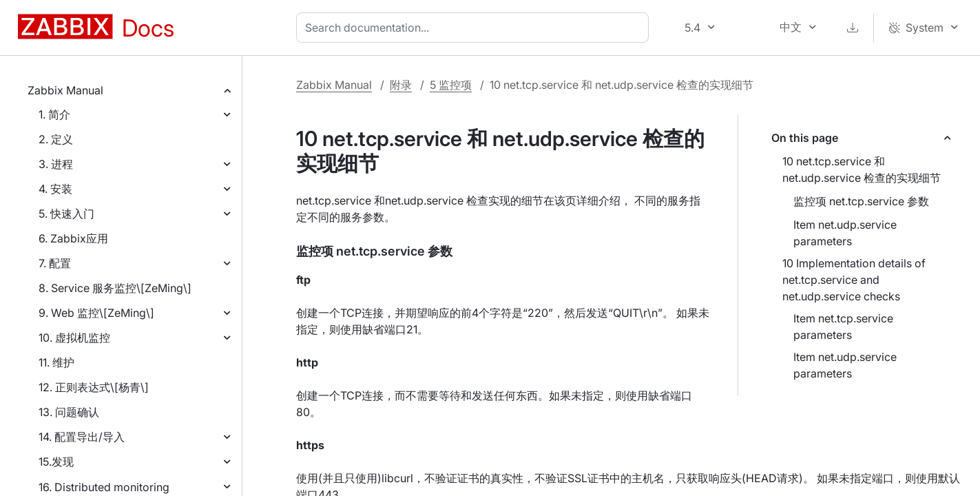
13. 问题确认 (69, 412)
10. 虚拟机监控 (74, 338)
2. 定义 (56, 139)
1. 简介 (54, 114)
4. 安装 (55, 189)
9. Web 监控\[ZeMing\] (96, 313)
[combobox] (475, 28)
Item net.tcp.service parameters (843, 327)
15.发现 (56, 462)
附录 (401, 85)
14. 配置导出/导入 (82, 437)
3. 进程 (56, 164)
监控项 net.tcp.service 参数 (861, 201)
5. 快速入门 (66, 214)
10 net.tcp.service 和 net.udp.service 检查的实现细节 (862, 169)
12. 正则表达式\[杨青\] (94, 387)
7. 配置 (55, 263)
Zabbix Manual (65, 90)
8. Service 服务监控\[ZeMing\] (115, 288)
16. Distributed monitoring (104, 487)
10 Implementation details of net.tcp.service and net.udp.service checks (854, 280)
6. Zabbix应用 (73, 238)
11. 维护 (56, 362)
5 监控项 (451, 85)
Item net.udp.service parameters (845, 233)
